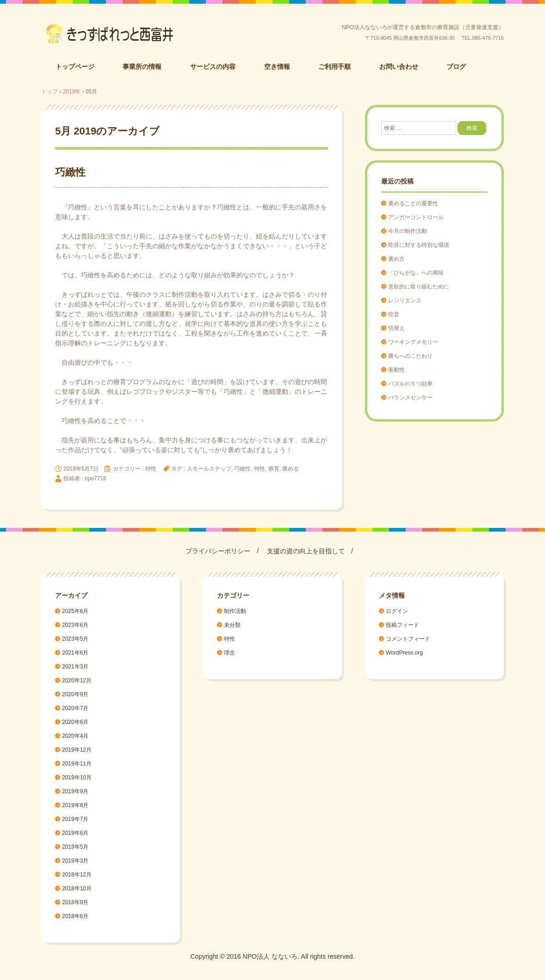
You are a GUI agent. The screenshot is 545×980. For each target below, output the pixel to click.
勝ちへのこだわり (410, 356)
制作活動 (235, 611)
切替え (396, 328)
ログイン (397, 611)
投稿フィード (403, 625)
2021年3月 (75, 667)
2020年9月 (75, 694)
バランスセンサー (410, 398)
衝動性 (396, 370)
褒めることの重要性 (413, 203)
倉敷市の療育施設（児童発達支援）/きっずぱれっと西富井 (110, 34)
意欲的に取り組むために (419, 287)
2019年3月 (75, 861)
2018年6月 (75, 916)
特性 (151, 469)
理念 (229, 653)
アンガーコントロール (416, 217)
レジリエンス (405, 300)
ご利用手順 (334, 67)
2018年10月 (77, 888)
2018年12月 (77, 875)
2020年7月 (75, 708)
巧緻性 (70, 172)
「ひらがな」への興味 (416, 273)
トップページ (75, 67)
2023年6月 (75, 625)
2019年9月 (75, 791)
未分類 (232, 625)
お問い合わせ (399, 67)
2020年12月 (77, 680)
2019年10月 (77, 778)
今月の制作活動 (408, 231)
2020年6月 (75, 722)
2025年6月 (75, 611)
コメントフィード (408, 639)
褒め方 (396, 259)
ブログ (456, 67)
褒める (291, 469)
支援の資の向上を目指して (306, 551)
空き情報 (277, 67)
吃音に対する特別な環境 (419, 245)
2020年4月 (75, 736)
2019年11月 (77, 764)
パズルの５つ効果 (410, 384)
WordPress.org (404, 653)
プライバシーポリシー (218, 551)
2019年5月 (75, 847)
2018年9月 (75, 902)
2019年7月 (75, 819)
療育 (274, 469)
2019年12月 (77, 750)
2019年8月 (75, 805)
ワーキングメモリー (413, 342)
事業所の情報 (142, 67)
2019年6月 (75, 833)
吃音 (394, 314)
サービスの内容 (213, 67)
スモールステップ (209, 469)
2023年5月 (75, 639)
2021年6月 (75, 653)
